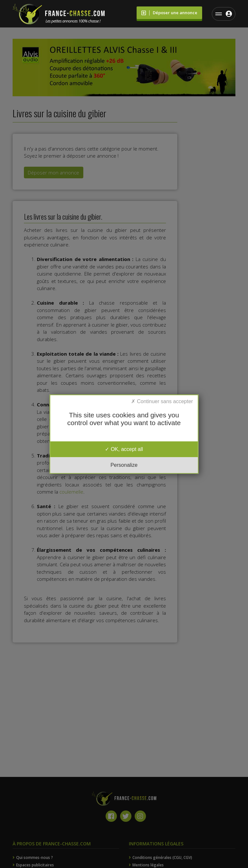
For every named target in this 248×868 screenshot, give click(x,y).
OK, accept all (124, 449)
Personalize (124, 465)
